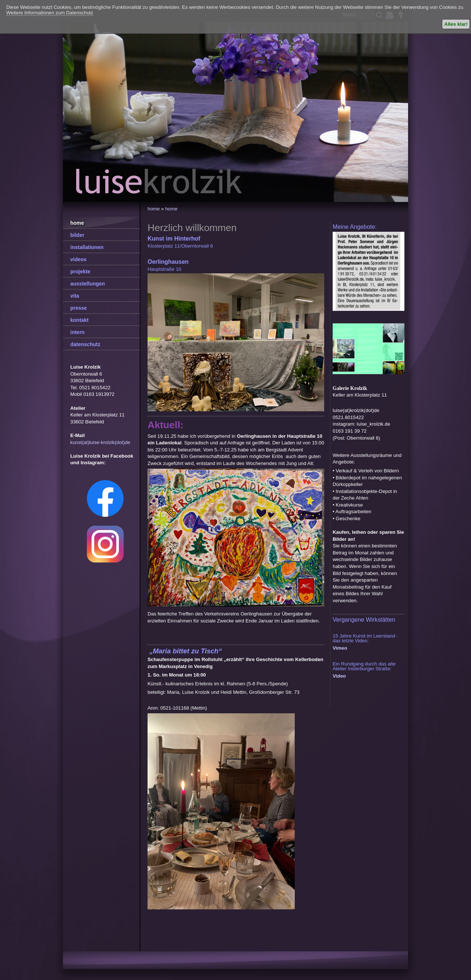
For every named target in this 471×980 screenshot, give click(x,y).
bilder (77, 235)
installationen (87, 247)
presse (79, 308)
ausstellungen (88, 284)
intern (77, 332)
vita (75, 296)
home (154, 209)
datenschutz (85, 344)
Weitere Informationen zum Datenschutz (50, 13)
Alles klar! (456, 24)
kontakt (79, 320)
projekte (80, 271)
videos (78, 259)
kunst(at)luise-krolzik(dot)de (100, 442)
